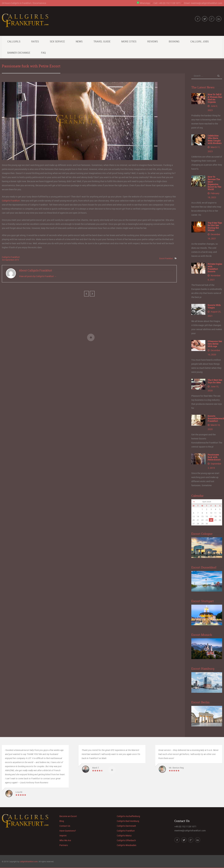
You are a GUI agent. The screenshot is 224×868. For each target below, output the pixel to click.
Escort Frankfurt (166, 258)
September (10, 260)
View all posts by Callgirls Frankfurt (38, 276)
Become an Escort (68, 815)
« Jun (194, 500)
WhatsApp (143, 3)
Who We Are (65, 839)
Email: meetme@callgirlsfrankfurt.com (203, 3)
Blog (62, 820)
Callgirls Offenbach (126, 839)
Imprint (63, 834)
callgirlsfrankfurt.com (29, 860)
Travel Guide (102, 41)
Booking (174, 41)
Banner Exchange (19, 53)
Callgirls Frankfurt (11, 201)
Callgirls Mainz (124, 834)
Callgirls (14, 41)
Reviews (153, 41)
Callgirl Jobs (200, 41)
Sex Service (57, 41)
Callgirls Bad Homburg (128, 820)
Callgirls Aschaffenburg (128, 815)
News (79, 41)
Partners (64, 844)
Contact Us (65, 825)
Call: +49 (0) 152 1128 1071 (167, 3)
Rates (35, 41)
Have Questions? (68, 829)
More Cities (129, 41)
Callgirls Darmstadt (126, 825)
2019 (17, 260)
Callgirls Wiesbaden (127, 844)
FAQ (43, 53)
